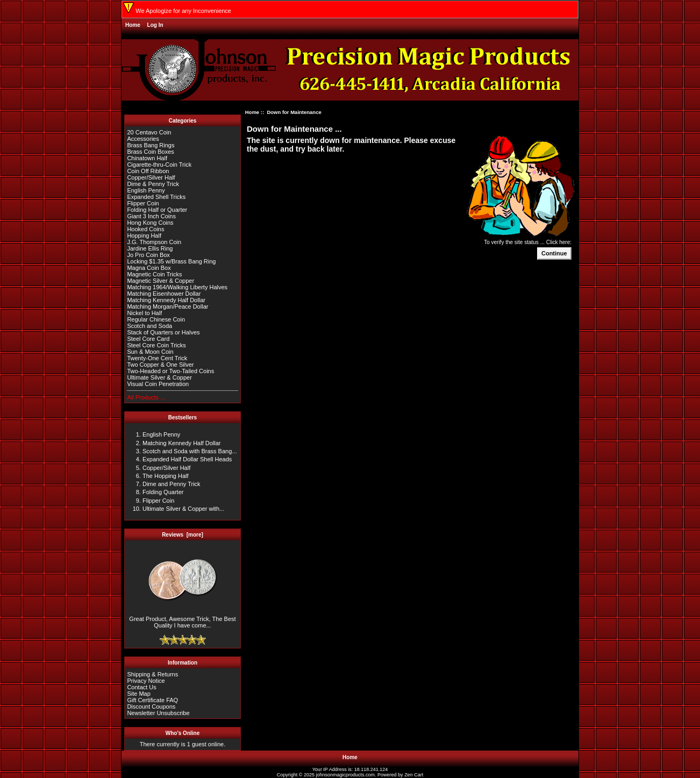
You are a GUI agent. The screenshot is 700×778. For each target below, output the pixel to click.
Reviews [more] (183, 535)
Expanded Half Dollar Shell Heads (187, 459)
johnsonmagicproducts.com (346, 775)
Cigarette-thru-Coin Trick (159, 165)
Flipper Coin (143, 203)
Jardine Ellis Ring (150, 248)
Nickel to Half (144, 313)
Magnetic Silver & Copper (160, 281)
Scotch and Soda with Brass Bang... (190, 451)
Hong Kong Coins (150, 223)
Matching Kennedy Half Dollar (166, 300)
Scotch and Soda (149, 326)
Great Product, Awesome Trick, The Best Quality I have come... (182, 619)
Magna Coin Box (149, 268)
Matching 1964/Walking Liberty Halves (177, 287)
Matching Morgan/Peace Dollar (167, 306)
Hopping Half (144, 235)
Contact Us (141, 687)
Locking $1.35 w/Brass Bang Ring (171, 261)
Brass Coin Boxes (150, 152)
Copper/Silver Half (151, 177)
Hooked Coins (145, 229)
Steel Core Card (148, 339)
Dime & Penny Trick (153, 184)
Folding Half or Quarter (157, 210)
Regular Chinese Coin (156, 319)
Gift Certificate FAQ (152, 700)
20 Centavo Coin (149, 132)
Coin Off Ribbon (148, 171)
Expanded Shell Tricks (156, 197)
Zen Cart (414, 775)
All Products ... (146, 397)
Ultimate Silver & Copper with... (183, 509)
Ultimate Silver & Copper (159, 377)
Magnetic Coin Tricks (154, 274)
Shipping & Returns (152, 674)
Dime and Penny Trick (172, 484)
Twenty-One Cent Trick (157, 358)
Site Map (138, 694)
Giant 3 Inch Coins (151, 216)
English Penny (146, 190)
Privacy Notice (146, 681)
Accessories (143, 139)
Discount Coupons (151, 706)
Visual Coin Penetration (158, 384)
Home (133, 25)
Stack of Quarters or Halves (163, 332)
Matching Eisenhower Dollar (164, 294)
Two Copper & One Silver (160, 365)
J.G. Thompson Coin (154, 242)
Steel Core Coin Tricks (156, 345)
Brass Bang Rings (151, 145)
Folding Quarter (163, 492)
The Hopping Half (166, 476)
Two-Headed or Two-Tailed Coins (170, 371)
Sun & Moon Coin (150, 352)
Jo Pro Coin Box (148, 255)
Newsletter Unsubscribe (158, 713)
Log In (155, 25)
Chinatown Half (147, 158)
